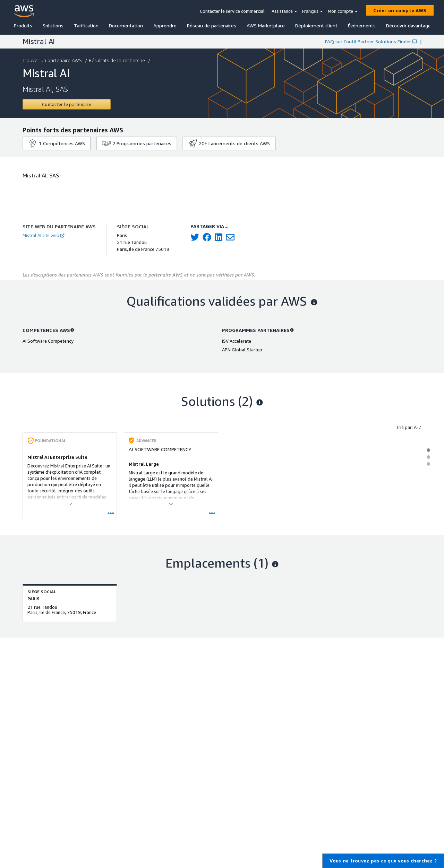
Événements (362, 25)
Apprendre (165, 25)
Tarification (86, 25)
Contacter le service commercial (232, 11)
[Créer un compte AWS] (400, 10)
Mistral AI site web (43, 235)
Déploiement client (316, 25)
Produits (23, 25)
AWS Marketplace (266, 25)
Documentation (126, 25)
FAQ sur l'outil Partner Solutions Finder (371, 41)
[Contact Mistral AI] (67, 104)
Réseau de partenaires (212, 25)
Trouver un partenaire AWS (53, 60)
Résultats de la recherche (118, 60)
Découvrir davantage (408, 25)
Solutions (53, 25)
